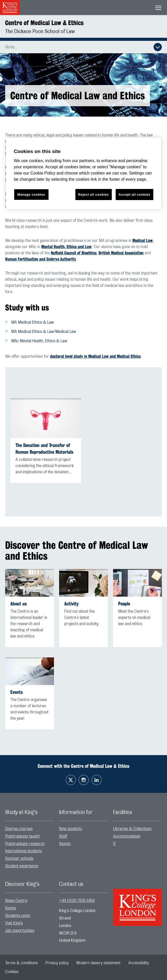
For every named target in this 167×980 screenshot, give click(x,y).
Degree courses (19, 829)
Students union (18, 916)
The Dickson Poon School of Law (40, 32)
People (124, 604)
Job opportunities (20, 931)
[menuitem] (30, 829)
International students (23, 851)
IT (114, 844)
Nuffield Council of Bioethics (74, 253)
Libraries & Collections (132, 829)
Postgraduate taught (22, 836)
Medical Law (143, 241)
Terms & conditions (21, 963)
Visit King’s (14, 923)
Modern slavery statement (98, 963)
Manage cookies (31, 195)
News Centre (16, 901)
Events (17, 692)
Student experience (22, 866)
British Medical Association (121, 253)
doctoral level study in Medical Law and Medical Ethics (95, 356)
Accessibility (139, 963)
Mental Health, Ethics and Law (66, 247)
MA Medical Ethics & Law (33, 322)
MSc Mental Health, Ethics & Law (39, 341)
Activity (71, 604)
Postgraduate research (25, 844)
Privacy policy (57, 963)
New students (71, 829)
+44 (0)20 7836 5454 (77, 901)
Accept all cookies (134, 195)
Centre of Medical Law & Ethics (44, 23)
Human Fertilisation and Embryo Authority (41, 259)
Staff (63, 836)
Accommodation (127, 836)
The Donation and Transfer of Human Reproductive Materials (44, 449)
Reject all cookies (94, 195)
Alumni (65, 844)
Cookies (12, 972)
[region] (84, 174)
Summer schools (19, 859)
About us (19, 604)
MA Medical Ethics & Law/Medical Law (44, 332)
